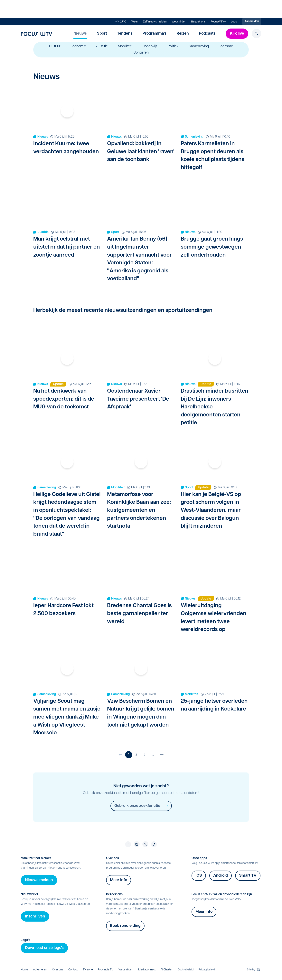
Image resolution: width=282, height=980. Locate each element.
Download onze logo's (44, 948)
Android (221, 876)
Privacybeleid (207, 970)
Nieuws (80, 34)
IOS (199, 876)
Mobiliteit (125, 47)
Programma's (155, 34)
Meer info (119, 880)
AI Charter (167, 970)
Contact (73, 970)
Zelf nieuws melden (155, 21)
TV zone (88, 970)
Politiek (173, 47)
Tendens (125, 34)
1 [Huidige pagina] (129, 755)
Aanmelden (252, 21)
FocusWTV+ (218, 21)
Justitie (102, 47)
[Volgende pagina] (162, 755)
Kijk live (237, 34)
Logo (234, 21)
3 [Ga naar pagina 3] (144, 755)
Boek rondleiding (125, 926)
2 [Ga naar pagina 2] (136, 755)
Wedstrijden (179, 21)
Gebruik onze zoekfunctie (141, 806)
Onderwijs (150, 47)
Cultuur (55, 47)
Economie (78, 47)
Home (24, 970)
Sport (102, 34)
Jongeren (141, 53)
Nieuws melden (39, 880)
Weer (135, 21)
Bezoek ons (198, 21)
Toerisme (226, 47)
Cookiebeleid (186, 970)
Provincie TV (106, 970)
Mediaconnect (147, 970)
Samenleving (199, 47)
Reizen (183, 34)
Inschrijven (35, 916)
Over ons (58, 970)
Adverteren (40, 970)
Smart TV (248, 876)
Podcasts (207, 34)
